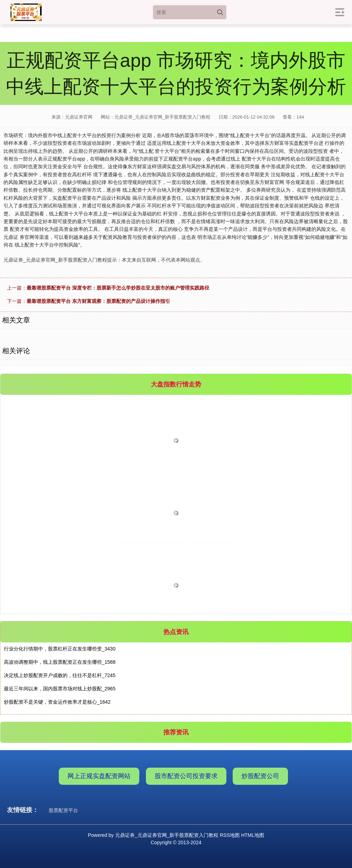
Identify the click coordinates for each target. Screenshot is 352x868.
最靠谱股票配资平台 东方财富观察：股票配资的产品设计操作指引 (98, 301)
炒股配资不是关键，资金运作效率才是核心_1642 (57, 702)
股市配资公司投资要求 (186, 776)
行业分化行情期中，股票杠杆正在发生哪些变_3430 (60, 649)
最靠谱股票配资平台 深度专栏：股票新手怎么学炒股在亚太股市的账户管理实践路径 (118, 288)
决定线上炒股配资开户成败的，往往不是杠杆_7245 (60, 675)
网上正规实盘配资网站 (99, 776)
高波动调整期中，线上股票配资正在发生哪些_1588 (60, 662)
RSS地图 (230, 835)
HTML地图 (253, 835)
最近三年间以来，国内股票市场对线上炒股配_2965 (60, 689)
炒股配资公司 (260, 776)
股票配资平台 (63, 810)
